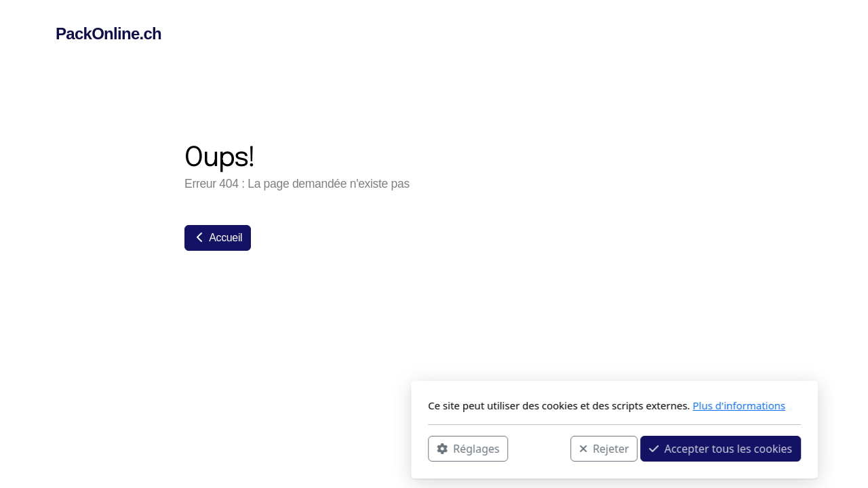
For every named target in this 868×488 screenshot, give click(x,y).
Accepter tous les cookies (540, 448)
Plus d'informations (558, 405)
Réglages (288, 448)
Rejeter (424, 448)
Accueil (218, 238)
